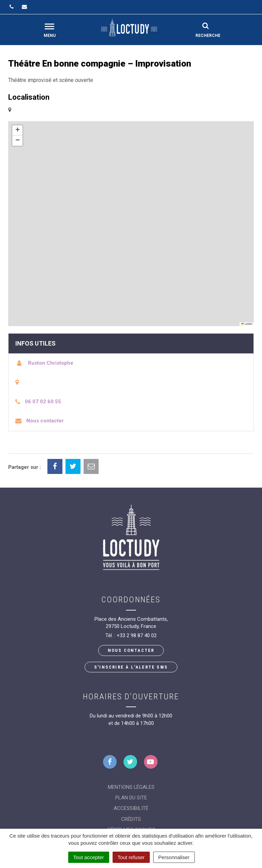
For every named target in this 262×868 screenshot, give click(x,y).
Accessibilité (131, 808)
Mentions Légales (131, 787)
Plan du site (131, 798)
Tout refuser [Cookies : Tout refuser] (131, 857)
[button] (17, 130)
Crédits (131, 819)
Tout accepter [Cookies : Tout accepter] (89, 857)
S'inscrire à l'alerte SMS (131, 667)
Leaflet (247, 324)
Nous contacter (45, 421)
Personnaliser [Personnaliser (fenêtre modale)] (174, 857)
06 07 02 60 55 (43, 402)
